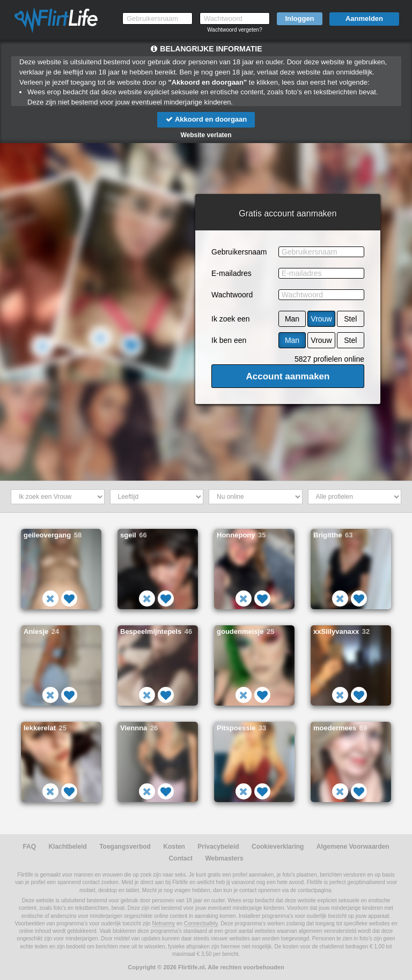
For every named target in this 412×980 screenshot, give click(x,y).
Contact (181, 858)
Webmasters (224, 858)
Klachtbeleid (67, 847)
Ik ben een (229, 340)
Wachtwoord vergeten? (234, 30)
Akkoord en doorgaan (206, 119)
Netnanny (163, 923)
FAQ (29, 847)
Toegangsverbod (125, 847)
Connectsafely (201, 923)
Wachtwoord (232, 295)
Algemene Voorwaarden (353, 847)
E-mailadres (231, 273)
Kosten (174, 847)
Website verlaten (206, 135)
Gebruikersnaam (239, 252)
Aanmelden (364, 18)
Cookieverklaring (278, 847)
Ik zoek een (231, 319)
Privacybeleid (218, 847)
